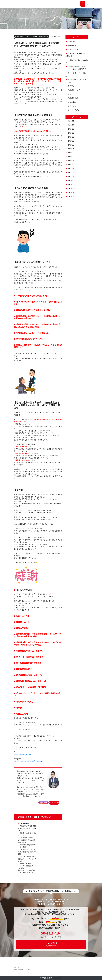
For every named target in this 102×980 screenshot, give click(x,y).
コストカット (73, 106)
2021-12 (71, 165)
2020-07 (71, 192)
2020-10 (71, 181)
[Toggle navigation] (88, 4)
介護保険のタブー (75, 90)
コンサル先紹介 (74, 110)
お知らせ (71, 42)
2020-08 (71, 188)
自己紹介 (71, 86)
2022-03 (71, 153)
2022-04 (71, 149)
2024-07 (71, 129)
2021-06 (71, 177)
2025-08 (71, 125)
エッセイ (71, 94)
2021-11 (71, 169)
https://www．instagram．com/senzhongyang (29, 761)
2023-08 (71, 145)
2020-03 (71, 196)
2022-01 (71, 161)
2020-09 (71, 185)
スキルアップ (73, 49)
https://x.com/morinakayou (23, 754)
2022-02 (71, 157)
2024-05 (71, 137)
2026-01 (71, 121)
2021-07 (71, 173)
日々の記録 (72, 102)
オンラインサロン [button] (54, 803)
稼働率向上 (72, 46)
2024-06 (71, 133)
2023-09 (71, 141)
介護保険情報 (73, 98)
